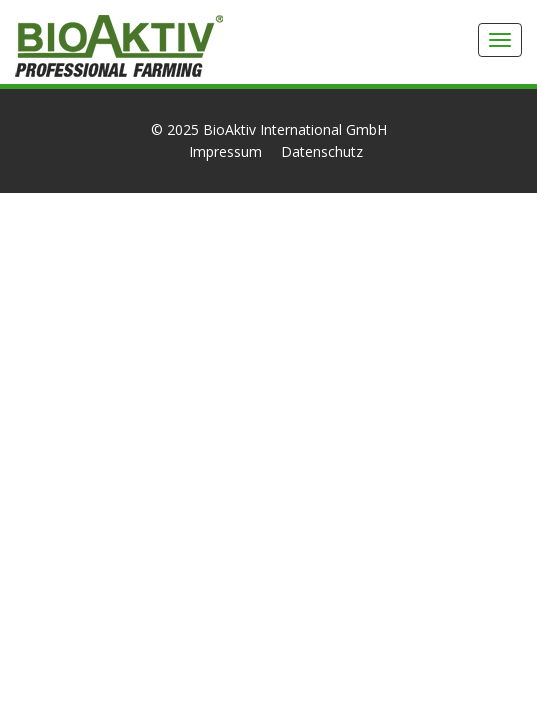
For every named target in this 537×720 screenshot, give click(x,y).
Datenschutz (322, 151)
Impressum (225, 151)
